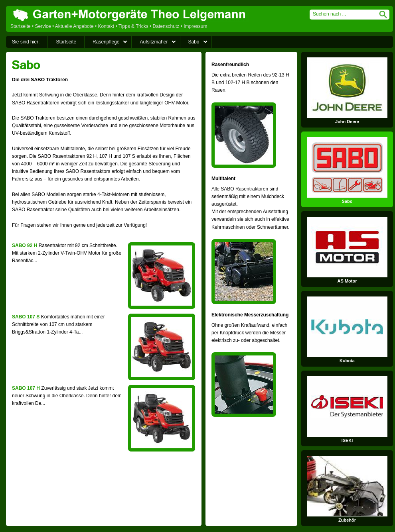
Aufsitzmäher (154, 42)
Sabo (194, 42)
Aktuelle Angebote (74, 26)
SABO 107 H (26, 388)
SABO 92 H (25, 245)
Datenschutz (166, 26)
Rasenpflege (106, 42)
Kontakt (106, 26)
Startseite (21, 26)
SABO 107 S (26, 317)
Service (43, 26)
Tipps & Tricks (133, 26)
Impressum (195, 26)
